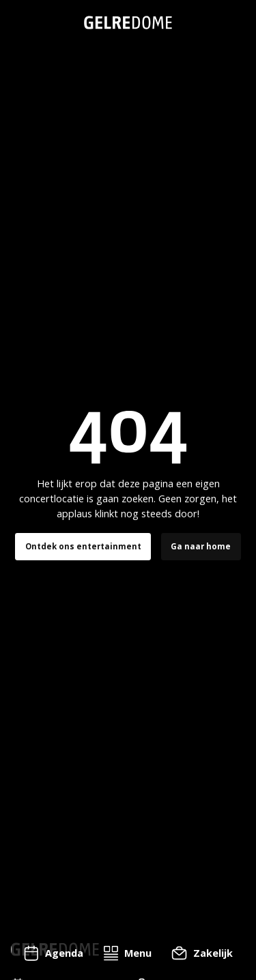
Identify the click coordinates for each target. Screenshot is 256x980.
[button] (127, 953)
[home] (128, 23)
